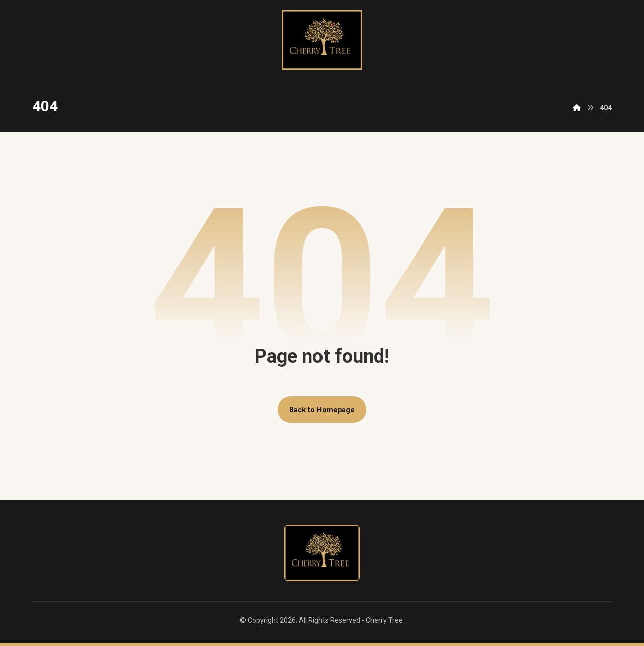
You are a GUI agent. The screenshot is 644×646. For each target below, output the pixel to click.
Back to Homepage (322, 409)
